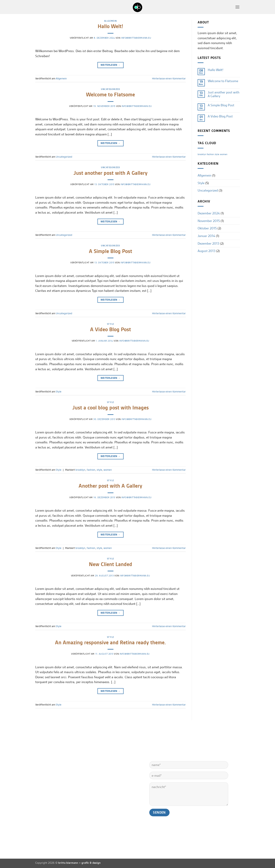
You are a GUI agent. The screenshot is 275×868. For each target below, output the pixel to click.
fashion (91, 470)
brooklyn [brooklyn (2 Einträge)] (202, 154)
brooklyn (80, 470)
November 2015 (209, 221)
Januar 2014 (206, 236)
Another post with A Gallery (110, 486)
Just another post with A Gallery (111, 173)
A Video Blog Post (111, 329)
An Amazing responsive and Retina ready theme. (110, 643)
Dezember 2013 (208, 243)
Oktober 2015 (207, 228)
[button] (237, 7)
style (99, 470)
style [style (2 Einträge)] (217, 154)
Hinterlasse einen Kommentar (169, 78)
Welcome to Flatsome (110, 95)
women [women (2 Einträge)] (224, 154)
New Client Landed (111, 564)
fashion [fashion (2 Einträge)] (210, 154)
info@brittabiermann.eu (136, 38)
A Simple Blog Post (111, 251)
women (108, 470)
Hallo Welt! (110, 26)
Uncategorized (110, 89)
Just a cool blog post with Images (111, 408)
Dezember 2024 (209, 213)
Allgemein (111, 21)
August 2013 (206, 251)
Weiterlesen (111, 65)
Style (111, 324)
